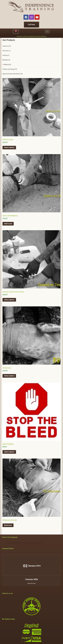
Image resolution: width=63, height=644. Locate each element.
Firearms (7, 46)
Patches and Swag (10, 69)
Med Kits (6, 60)
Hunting (6, 55)
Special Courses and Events (13, 74)
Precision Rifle (32, 579)
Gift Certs (6, 51)
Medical (7, 65)
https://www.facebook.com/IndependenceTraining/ (24, 543)
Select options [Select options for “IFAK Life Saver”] (9, 147)
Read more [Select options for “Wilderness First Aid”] (8, 525)
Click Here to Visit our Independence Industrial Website (31, 36)
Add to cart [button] (8, 224)
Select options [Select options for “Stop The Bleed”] (9, 452)
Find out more (31, 583)
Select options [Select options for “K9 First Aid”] (9, 376)
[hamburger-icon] (47, 32)
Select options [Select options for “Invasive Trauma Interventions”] (9, 300)
